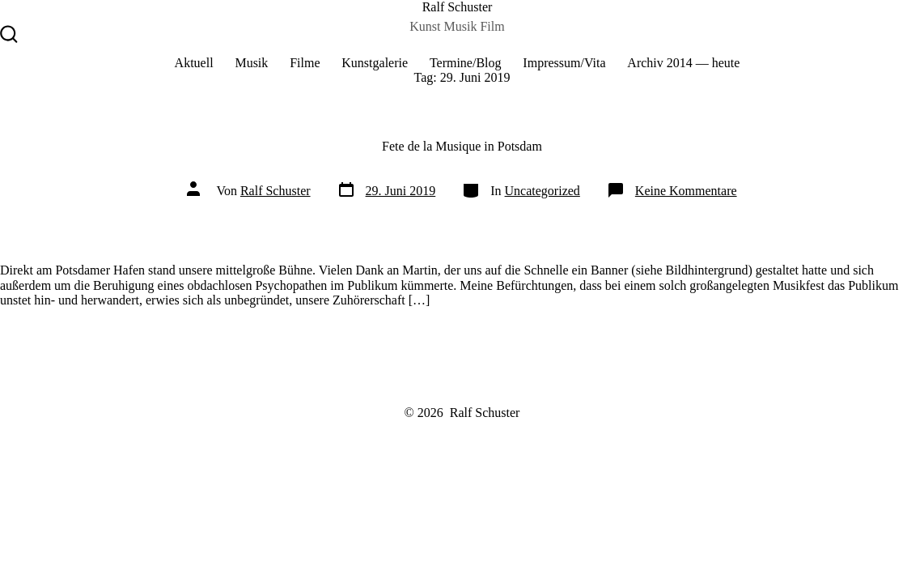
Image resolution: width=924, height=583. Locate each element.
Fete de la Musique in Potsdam (462, 146)
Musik (251, 63)
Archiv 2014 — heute (683, 63)
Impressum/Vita (564, 63)
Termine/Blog (466, 63)
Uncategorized (543, 191)
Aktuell (194, 63)
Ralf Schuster (276, 191)
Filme (305, 63)
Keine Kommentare (686, 191)
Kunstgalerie (375, 63)
